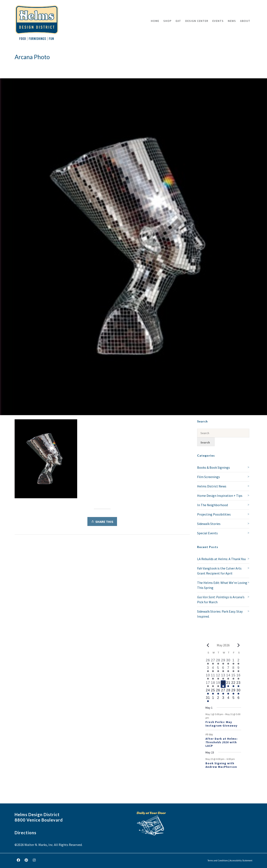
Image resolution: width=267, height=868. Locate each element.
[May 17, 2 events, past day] (208, 684)
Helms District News (212, 486)
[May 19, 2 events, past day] (218, 684)
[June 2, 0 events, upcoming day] (218, 699)
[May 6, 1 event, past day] (223, 669)
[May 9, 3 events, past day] (238, 669)
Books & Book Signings (213, 467)
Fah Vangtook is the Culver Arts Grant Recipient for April (219, 571)
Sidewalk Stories (209, 524)
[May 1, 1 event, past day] (233, 662)
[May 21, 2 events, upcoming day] (228, 684)
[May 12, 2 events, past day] (218, 677)
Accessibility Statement (241, 861)
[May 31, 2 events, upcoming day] (208, 699)
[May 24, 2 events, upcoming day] (208, 692)
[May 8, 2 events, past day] (233, 669)
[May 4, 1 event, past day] (213, 669)
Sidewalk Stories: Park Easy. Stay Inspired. (220, 614)
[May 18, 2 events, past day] (213, 684)
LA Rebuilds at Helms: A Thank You (221, 559)
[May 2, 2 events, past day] (238, 662)
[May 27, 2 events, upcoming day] (223, 692)
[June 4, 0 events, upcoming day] (228, 699)
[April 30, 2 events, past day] (228, 662)
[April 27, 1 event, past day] (213, 662)
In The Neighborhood (212, 505)
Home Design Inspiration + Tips (220, 496)
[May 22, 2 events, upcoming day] (233, 684)
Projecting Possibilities (214, 514)
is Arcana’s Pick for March (221, 599)
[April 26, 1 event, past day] (208, 662)
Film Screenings (208, 477)
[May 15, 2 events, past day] (233, 677)
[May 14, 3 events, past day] (228, 677)
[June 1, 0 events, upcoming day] (213, 699)
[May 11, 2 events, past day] (213, 677)
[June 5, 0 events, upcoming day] (233, 699)
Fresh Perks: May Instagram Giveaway (221, 724)
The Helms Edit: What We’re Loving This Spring (222, 585)
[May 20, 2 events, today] (223, 684)
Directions (25, 833)
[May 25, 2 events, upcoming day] (213, 692)
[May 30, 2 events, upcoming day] (238, 692)
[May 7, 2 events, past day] (228, 669)
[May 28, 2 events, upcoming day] (228, 692)
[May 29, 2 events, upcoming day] (233, 692)
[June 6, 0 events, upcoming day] (238, 699)
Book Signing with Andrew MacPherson (221, 765)
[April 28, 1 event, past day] (218, 662)
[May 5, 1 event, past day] (218, 669)
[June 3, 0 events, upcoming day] (223, 699)
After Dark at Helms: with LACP (222, 742)
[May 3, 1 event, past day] (208, 669)
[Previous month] (208, 645)
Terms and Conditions (218, 861)
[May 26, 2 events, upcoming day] (218, 692)
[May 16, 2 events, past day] (238, 677)
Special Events (207, 533)
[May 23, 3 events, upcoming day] (238, 684)
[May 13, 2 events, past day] (223, 677)
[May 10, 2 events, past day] (208, 677)
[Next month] (239, 645)
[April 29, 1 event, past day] (223, 662)
